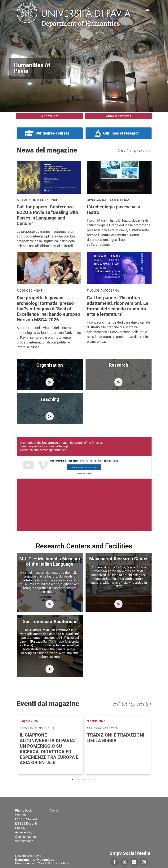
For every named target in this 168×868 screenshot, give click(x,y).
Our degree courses (52, 133)
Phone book (23, 810)
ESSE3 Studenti (26, 819)
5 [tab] (95, 780)
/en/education (50, 416)
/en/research (119, 382)
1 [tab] (73, 780)
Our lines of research (121, 133)
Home (148, 10)
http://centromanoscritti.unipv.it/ (119, 604)
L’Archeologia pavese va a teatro (114, 210)
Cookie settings (26, 837)
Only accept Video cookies (84, 467)
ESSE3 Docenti (26, 824)
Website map (24, 841)
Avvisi (54, 810)
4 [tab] (90, 780)
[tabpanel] (50, 745)
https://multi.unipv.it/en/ (50, 604)
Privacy (20, 828)
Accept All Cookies (84, 474)
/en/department (50, 382)
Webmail (21, 815)
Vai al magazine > (134, 151)
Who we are (50, 116)
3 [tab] (84, 780)
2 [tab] (78, 780)
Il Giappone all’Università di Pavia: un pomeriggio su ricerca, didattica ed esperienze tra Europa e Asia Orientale (49, 749)
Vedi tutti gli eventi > (132, 704)
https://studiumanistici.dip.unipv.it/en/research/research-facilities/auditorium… (50, 669)
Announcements (118, 116)
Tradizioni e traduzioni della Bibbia (116, 738)
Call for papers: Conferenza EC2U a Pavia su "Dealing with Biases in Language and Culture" (47, 215)
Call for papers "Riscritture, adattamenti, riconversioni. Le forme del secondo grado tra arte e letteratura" (118, 306)
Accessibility (24, 832)
